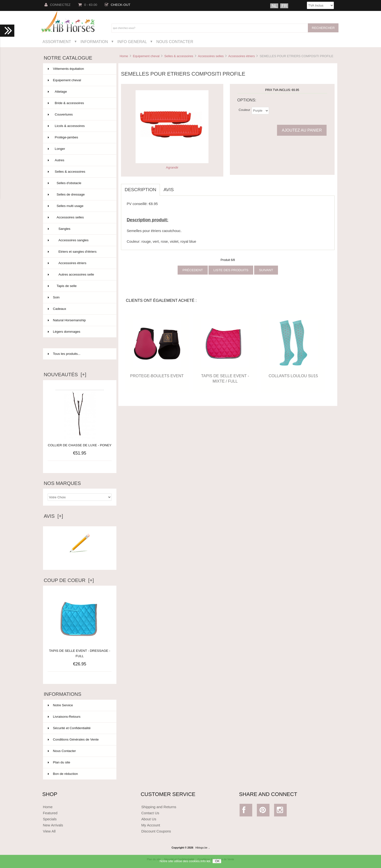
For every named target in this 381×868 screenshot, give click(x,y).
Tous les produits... (64, 354)
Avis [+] (53, 516)
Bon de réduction (63, 774)
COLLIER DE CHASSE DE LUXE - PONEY (80, 445)
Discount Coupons (156, 831)
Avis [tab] (169, 190)
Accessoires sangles (79, 240)
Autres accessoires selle (79, 275)
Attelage (79, 92)
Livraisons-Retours (64, 717)
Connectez (58, 5)
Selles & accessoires (179, 56)
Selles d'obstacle (79, 183)
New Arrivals (53, 825)
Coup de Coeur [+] (69, 580)
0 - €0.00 (88, 5)
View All (49, 831)
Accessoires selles (211, 56)
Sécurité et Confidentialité (69, 728)
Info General (132, 42)
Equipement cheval (146, 56)
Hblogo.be (201, 848)
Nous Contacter (175, 42)
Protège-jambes (79, 137)
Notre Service (60, 705)
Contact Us (150, 813)
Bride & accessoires (79, 103)
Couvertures (79, 115)
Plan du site (59, 762)
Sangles (79, 229)
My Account (151, 825)
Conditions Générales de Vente (73, 739)
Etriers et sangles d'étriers (79, 252)
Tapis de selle (79, 286)
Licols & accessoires (79, 126)
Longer (79, 149)
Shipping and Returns (159, 807)
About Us (149, 819)
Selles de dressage (79, 195)
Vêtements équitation (79, 69)
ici (208, 863)
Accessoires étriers (242, 56)
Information (94, 42)
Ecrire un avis (80, 559)
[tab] (181, 187)
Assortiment (57, 42)
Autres (79, 160)
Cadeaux (79, 309)
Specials (50, 819)
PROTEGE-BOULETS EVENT (157, 376)
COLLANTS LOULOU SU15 (293, 376)
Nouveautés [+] (65, 375)
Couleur (244, 110)
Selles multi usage (79, 206)
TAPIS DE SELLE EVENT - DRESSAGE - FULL (80, 651)
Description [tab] (140, 190)
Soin (79, 297)
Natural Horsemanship (79, 320)
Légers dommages (79, 332)
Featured (50, 813)
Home (124, 56)
